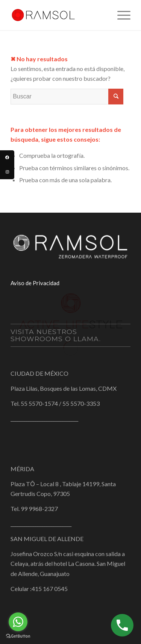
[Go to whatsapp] (18, 622)
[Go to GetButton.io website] (18, 636)
